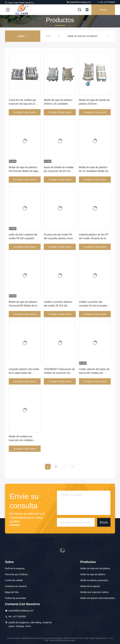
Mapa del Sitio (12, 592)
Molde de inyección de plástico (83, 36)
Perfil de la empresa (15, 568)
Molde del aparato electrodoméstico (98, 598)
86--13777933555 (106, 2)
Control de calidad (14, 580)
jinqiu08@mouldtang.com (79, 2)
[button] (59, 36)
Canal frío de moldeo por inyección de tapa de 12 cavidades (22, 104)
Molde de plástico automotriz (94, 580)
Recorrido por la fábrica (16, 574)
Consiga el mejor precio (25, 112)
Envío (104, 522)
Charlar (103, 10)
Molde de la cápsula (90, 586)
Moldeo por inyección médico (94, 592)
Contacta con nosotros (16, 586)
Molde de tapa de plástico (93, 574)
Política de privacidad (15, 598)
